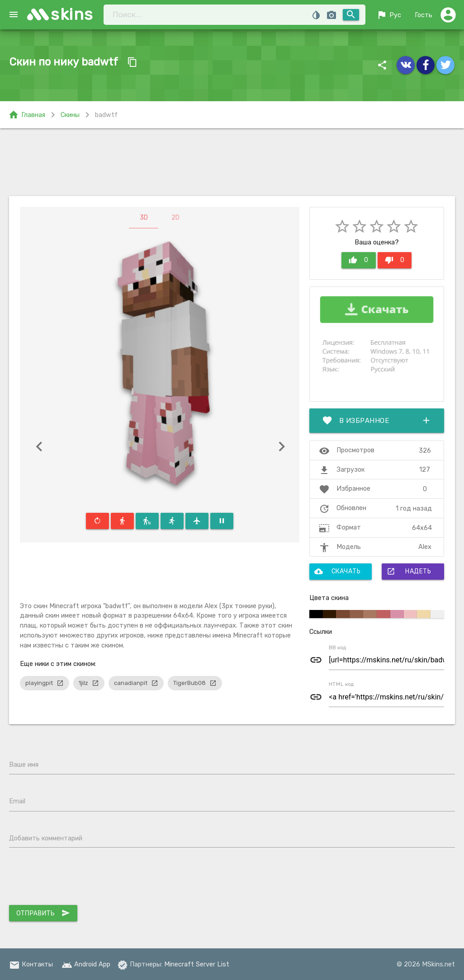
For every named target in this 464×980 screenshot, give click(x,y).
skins (72, 14)
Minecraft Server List (197, 964)
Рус (389, 15)
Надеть (409, 572)
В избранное (377, 421)
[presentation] (78, 878)
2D (175, 218)
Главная (27, 115)
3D (144, 218)
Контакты (31, 964)
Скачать (337, 572)
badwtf (106, 115)
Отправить (43, 913)
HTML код (341, 684)
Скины (70, 115)
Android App (86, 964)
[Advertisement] (232, 162)
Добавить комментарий (46, 838)
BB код (338, 647)
